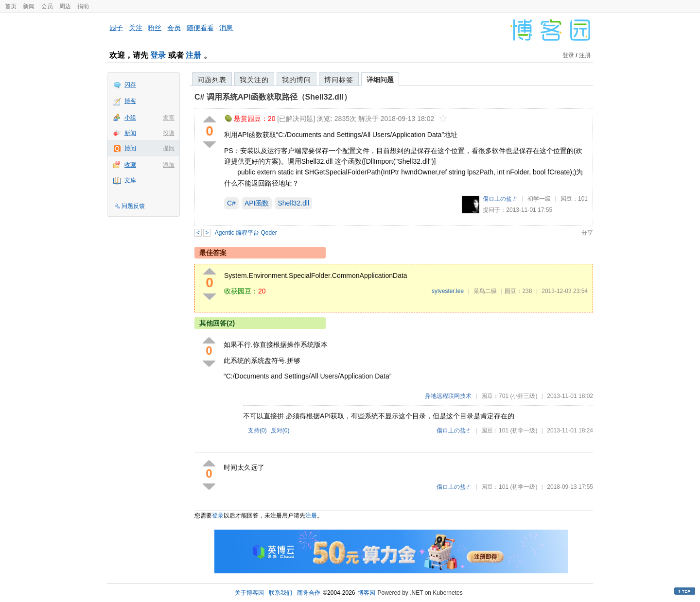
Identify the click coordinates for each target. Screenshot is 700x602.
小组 (130, 118)
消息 (226, 28)
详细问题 (380, 80)
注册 (193, 55)
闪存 (130, 85)
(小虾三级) (524, 396)
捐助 (83, 6)
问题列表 (212, 80)
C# (231, 203)
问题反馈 (133, 206)
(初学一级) (524, 430)
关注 (136, 28)
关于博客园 (249, 593)
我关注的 (254, 80)
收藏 (130, 165)
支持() (257, 430)
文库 (130, 180)
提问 (169, 148)
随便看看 (200, 28)
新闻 (29, 6)
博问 (130, 148)
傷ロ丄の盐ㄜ (500, 199)
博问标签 (339, 80)
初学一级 (539, 199)
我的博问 (297, 80)
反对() (280, 430)
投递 (169, 133)
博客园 (367, 593)
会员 (47, 6)
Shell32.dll (293, 203)
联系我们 (280, 593)
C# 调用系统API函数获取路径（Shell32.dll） (273, 97)
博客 (130, 101)
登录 (158, 55)
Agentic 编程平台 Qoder (246, 233)
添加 (169, 165)
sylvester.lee (448, 291)
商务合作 (309, 593)
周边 (65, 6)
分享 (587, 233)
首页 (11, 6)
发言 (169, 118)
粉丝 (155, 28)
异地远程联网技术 (448, 396)
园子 (116, 28)
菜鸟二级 (485, 291)
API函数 (257, 203)
